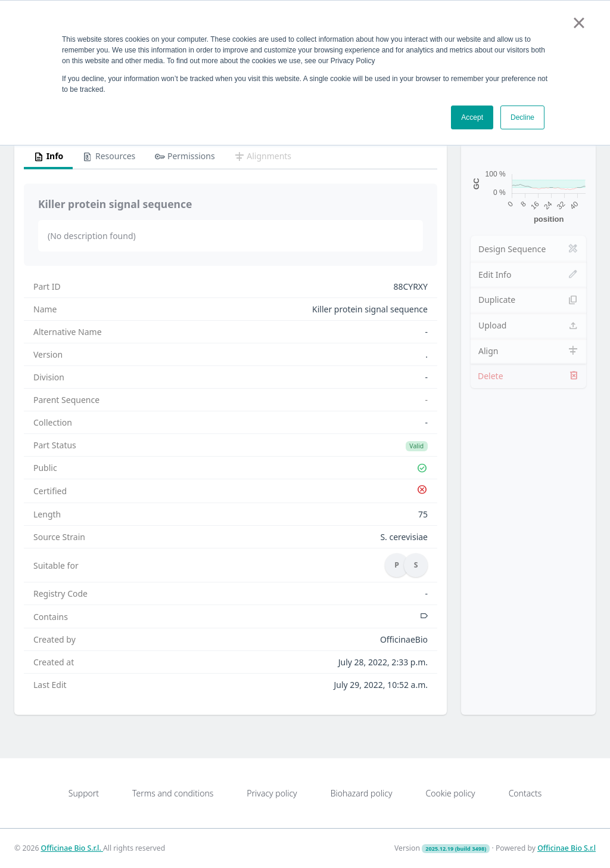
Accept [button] (472, 117)
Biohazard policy (362, 793)
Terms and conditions (173, 793)
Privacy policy (272, 793)
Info (48, 157)
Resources (109, 157)
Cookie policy (450, 793)
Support (84, 793)
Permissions (184, 157)
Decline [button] (522, 117)
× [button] (579, 23)
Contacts (525, 793)
